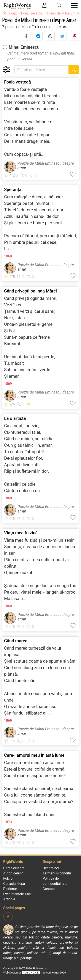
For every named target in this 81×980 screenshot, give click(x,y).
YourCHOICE (31, 973)
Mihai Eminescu (24, 47)
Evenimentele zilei (17, 894)
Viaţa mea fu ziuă (21, 533)
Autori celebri (13, 873)
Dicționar (10, 889)
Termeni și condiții (57, 873)
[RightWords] (4, 13)
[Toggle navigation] (73, 5)
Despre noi (51, 868)
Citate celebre (14, 868)
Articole (9, 899)
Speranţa (13, 190)
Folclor (9, 878)
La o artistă (15, 418)
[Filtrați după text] (42, 70)
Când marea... (17, 641)
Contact (49, 889)
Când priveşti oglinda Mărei (30, 291)
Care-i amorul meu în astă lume (34, 755)
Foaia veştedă (17, 82)
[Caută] (74, 70)
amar (22, 168)
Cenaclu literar (14, 884)
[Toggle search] (59, 5)
